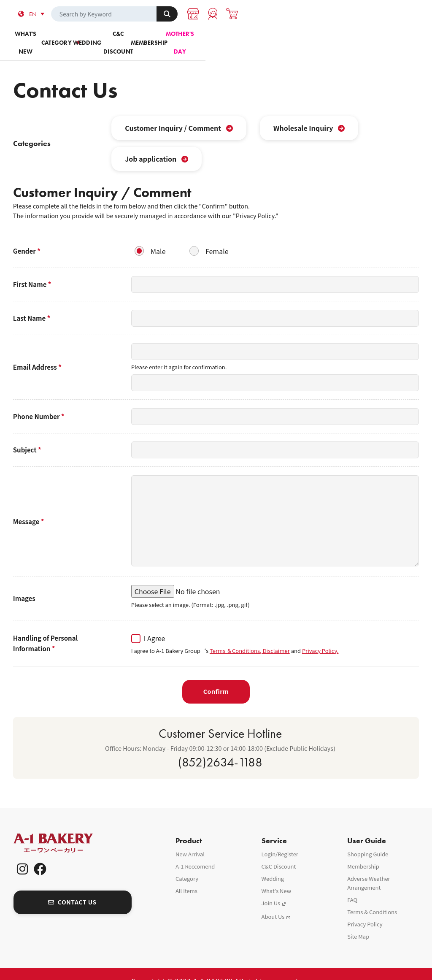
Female (217, 237)
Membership (316, 38)
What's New (277, 877)
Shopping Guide (368, 840)
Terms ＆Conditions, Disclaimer (250, 636)
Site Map (358, 922)
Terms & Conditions (372, 898)
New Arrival (190, 840)
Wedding (182, 38)
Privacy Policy (365, 910)
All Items (186, 877)
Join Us (271, 889)
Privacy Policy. (320, 636)
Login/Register (280, 840)
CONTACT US (72, 888)
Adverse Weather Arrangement (369, 869)
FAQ (352, 886)
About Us (273, 903)
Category (116, 38)
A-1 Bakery (64, 829)
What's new (49, 38)
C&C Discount (249, 38)
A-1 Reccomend (195, 852)
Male (158, 237)
